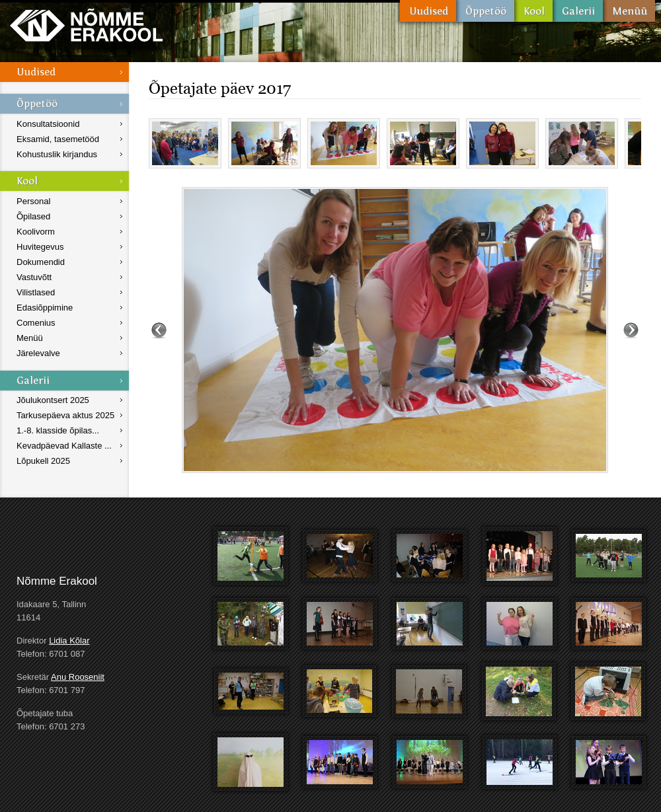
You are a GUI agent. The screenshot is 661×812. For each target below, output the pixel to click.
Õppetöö (485, 11)
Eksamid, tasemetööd (58, 139)
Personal (33, 201)
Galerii (578, 11)
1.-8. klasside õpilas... (58, 430)
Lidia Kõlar (69, 641)
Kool (533, 11)
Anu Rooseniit (78, 677)
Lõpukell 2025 (43, 461)
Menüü (629, 11)
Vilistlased (36, 292)
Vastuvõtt (34, 277)
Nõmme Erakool (86, 25)
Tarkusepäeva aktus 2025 (65, 415)
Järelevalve (38, 353)
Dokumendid (41, 262)
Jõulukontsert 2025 (53, 400)
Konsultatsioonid (48, 124)
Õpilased (33, 216)
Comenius (36, 323)
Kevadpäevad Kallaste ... (64, 446)
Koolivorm (36, 232)
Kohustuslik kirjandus (57, 154)
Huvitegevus (40, 247)
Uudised (428, 11)
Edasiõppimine (45, 308)
